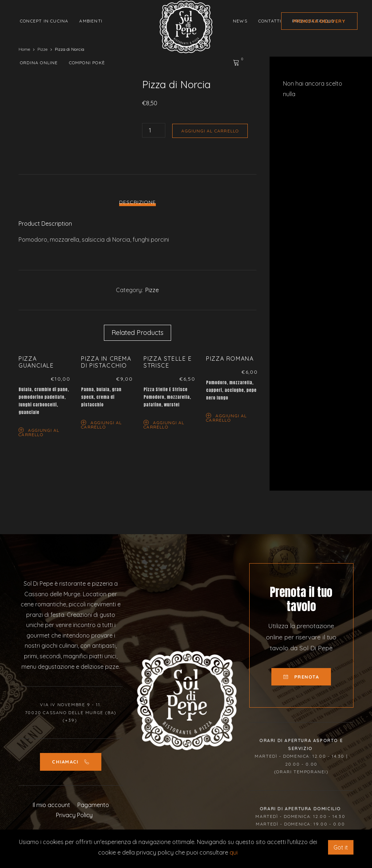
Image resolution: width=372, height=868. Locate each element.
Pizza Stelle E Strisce (168, 362)
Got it (341, 847)
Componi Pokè (87, 63)
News (240, 21)
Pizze (152, 290)
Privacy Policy (74, 815)
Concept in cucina (44, 21)
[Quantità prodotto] (154, 130)
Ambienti (91, 21)
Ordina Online (39, 63)
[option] (44, 397)
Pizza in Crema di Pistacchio (106, 362)
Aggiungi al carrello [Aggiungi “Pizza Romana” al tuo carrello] (226, 417)
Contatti (270, 21)
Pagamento (93, 805)
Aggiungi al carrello (210, 131)
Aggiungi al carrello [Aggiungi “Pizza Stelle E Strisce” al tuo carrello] (164, 424)
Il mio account (51, 805)
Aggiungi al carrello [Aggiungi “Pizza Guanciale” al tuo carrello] (39, 432)
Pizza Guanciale (36, 362)
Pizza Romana (230, 359)
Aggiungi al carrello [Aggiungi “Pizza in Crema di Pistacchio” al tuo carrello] (101, 424)
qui (234, 852)
